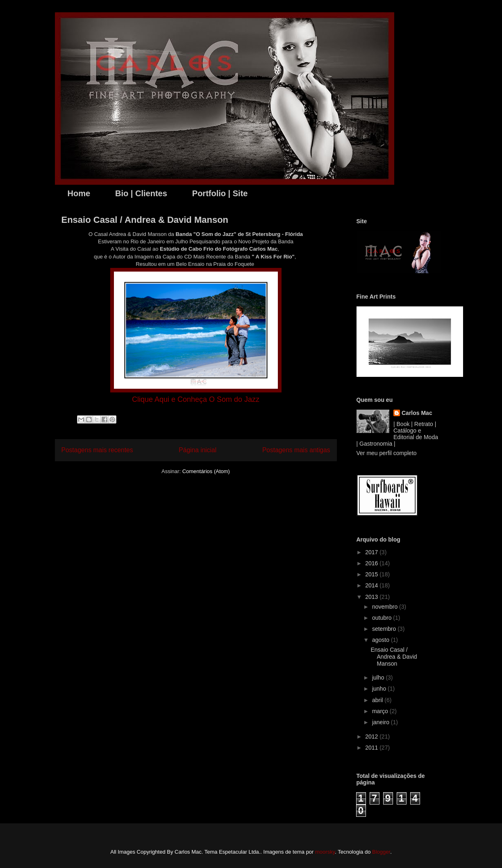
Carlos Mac (417, 413)
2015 (372, 574)
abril (378, 700)
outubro (383, 618)
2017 (372, 552)
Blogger (381, 852)
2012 (372, 737)
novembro (386, 607)
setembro (385, 629)
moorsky (325, 852)
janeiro (382, 722)
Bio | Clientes (141, 193)
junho (380, 689)
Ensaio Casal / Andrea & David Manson (145, 220)
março (381, 711)
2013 (372, 597)
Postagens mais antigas (296, 450)
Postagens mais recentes (97, 450)
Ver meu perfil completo (387, 453)
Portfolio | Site (220, 193)
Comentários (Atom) (206, 471)
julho (379, 678)
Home (79, 193)
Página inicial (198, 450)
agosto (382, 640)
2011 (372, 748)
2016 (372, 563)
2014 (372, 585)
